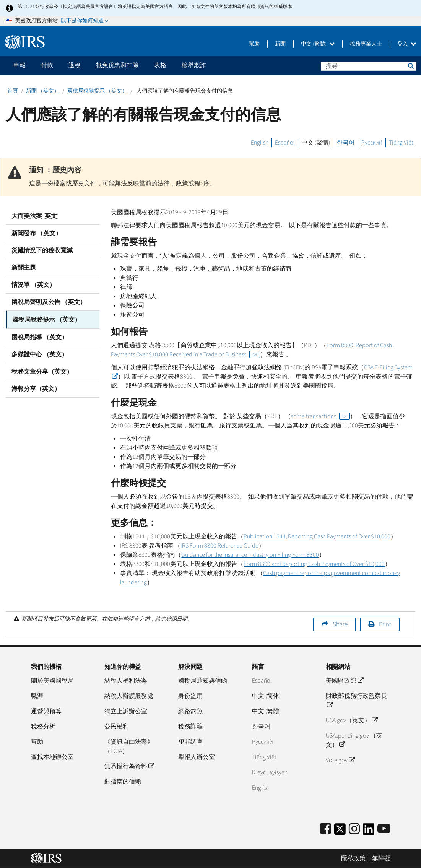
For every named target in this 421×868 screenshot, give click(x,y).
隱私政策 (353, 858)
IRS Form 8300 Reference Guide (219, 546)
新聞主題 (24, 268)
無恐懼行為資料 (129, 766)
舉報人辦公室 (197, 757)
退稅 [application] (75, 65)
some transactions (320, 416)
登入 (407, 44)
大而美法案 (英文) (35, 216)
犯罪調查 (190, 742)
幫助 (254, 44)
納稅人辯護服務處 (129, 696)
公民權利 (117, 727)
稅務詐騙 (190, 727)
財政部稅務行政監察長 (356, 701)
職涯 (37, 696)
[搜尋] (369, 66)
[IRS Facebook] (326, 829)
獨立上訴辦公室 (126, 711)
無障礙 (381, 858)
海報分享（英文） (36, 388)
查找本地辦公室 (52, 757)
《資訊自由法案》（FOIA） (129, 746)
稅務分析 (43, 727)
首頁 (13, 91)
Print (385, 624)
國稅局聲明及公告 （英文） (49, 302)
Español (285, 143)
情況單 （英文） (33, 285)
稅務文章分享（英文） (42, 371)
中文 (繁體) (318, 44)
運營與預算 (46, 711)
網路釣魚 (190, 711)
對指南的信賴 (123, 782)
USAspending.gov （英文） (354, 740)
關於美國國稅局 (52, 681)
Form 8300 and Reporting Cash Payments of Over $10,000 (314, 564)
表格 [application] (160, 65)
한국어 (346, 143)
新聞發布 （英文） (37, 233)
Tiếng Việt (401, 143)
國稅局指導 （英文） (40, 336)
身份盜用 (190, 696)
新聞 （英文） (43, 91)
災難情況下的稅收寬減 (42, 250)
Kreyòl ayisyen (270, 772)
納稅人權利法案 (126, 681)
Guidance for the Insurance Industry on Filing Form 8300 (250, 555)
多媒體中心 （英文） (40, 354)
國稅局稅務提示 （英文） (97, 91)
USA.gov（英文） (352, 720)
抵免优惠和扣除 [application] (117, 65)
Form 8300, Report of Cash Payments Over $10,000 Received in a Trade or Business (251, 350)
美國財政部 (345, 681)
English (260, 143)
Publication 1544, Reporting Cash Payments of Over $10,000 (317, 536)
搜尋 (410, 66)
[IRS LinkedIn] (369, 831)
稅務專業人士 (366, 44)
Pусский (263, 742)
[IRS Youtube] (384, 829)
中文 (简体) (266, 696)
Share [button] (340, 624)
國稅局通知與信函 (203, 681)
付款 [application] (47, 65)
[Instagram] (354, 829)
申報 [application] (20, 65)
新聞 (280, 44)
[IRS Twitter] (340, 831)
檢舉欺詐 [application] (194, 65)
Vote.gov (340, 760)
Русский (372, 143)
